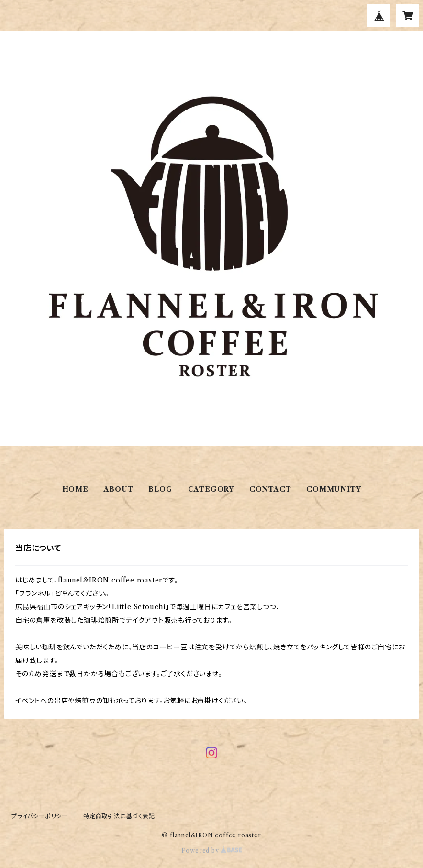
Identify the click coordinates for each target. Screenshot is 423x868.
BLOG (160, 489)
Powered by (212, 851)
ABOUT (119, 489)
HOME (75, 489)
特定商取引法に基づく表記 (119, 816)
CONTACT (270, 489)
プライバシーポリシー (40, 816)
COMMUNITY (334, 489)
